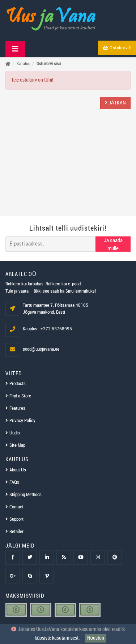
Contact (16, 507)
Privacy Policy (22, 421)
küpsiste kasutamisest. (57, 638)
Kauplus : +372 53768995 (47, 329)
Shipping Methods (25, 495)
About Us (18, 470)
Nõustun (96, 638)
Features (17, 408)
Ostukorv (117, 48)
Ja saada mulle (113, 245)
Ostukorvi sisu (49, 64)
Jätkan (115, 103)
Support (16, 519)
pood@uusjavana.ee (41, 349)
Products (18, 384)
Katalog (24, 64)
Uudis (15, 433)
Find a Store (20, 396)
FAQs (14, 482)
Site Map (17, 445)
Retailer (16, 532)
